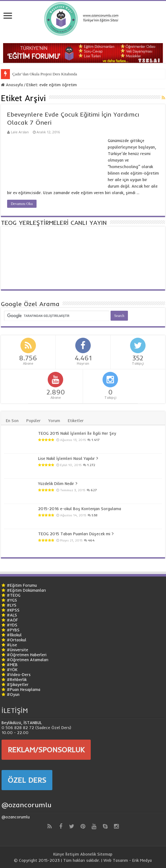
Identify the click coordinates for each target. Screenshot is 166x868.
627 (94, 490)
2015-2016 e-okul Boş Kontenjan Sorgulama (80, 509)
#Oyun (13, 694)
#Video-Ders (19, 674)
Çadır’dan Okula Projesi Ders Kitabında (45, 74)
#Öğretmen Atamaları (28, 660)
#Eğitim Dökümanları (26, 590)
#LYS (12, 605)
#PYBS (13, 630)
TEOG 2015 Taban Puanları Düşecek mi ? (76, 534)
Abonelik (88, 854)
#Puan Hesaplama (24, 689)
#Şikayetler (18, 684)
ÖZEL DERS (27, 780)
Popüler (33, 421)
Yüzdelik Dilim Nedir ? (58, 483)
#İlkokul (14, 635)
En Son (12, 421)
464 (91, 540)
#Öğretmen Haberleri (27, 655)
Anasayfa (12, 85)
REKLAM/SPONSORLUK (46, 750)
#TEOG (14, 595)
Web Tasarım (116, 860)
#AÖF (12, 620)
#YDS (12, 625)
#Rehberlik (17, 679)
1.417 (95, 440)
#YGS (12, 600)
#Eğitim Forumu (22, 585)
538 (95, 515)
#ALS (12, 615)
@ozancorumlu (26, 805)
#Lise (12, 645)
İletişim (72, 854)
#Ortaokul (17, 640)
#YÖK (12, 670)
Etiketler (76, 421)
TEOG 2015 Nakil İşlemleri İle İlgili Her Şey (77, 433)
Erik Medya (142, 860)
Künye (59, 854)
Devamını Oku (22, 204)
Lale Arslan (20, 132)
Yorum (54, 421)
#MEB (12, 665)
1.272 (91, 465)
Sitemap (105, 854)
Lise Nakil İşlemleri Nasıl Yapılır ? (68, 458)
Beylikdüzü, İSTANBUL (22, 723)
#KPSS (13, 610)
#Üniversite (17, 650)
